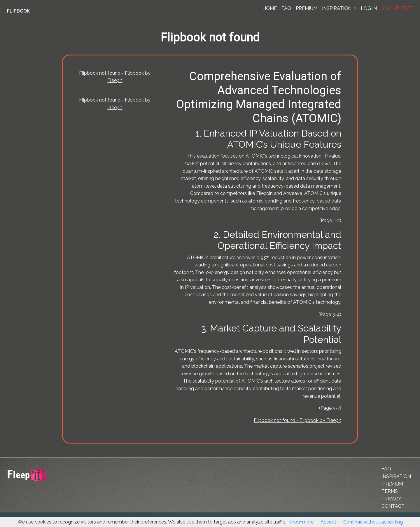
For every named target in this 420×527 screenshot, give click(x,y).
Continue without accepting (373, 522)
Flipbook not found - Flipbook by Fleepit (297, 420)
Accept (328, 522)
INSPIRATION (337, 8)
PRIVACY (391, 499)
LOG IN (369, 8)
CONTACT (393, 506)
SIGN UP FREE (397, 8)
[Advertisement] (30, 144)
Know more (301, 522)
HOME (270, 8)
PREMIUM (307, 8)
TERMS (390, 491)
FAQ (286, 8)
